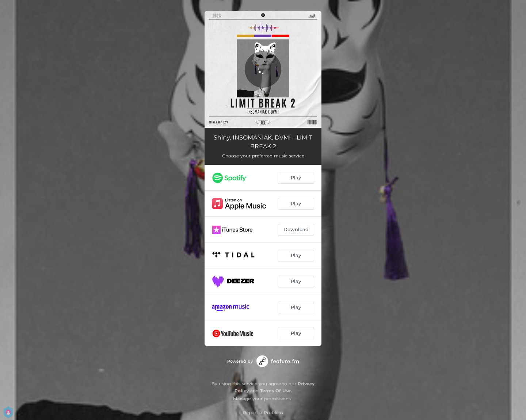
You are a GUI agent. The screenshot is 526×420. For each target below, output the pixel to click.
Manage (242, 399)
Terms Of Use (275, 391)
